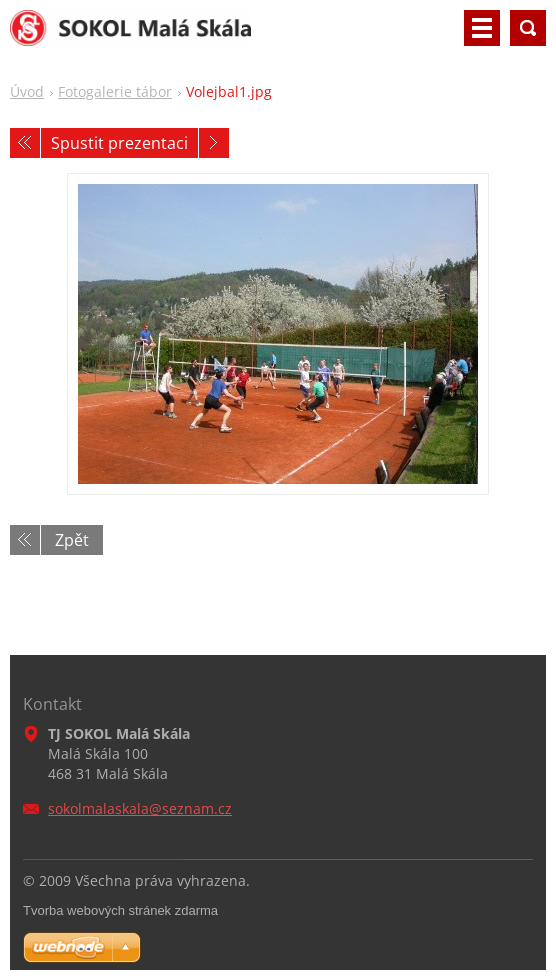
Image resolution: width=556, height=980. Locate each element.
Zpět (72, 540)
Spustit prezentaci (119, 143)
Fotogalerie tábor (115, 91)
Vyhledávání (528, 28)
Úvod (27, 91)
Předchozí (25, 143)
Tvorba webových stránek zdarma (120, 910)
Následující (214, 143)
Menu (482, 28)
